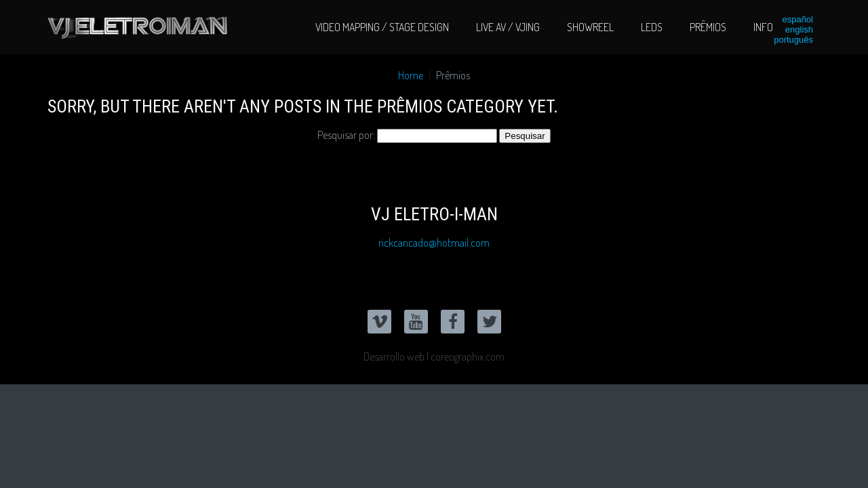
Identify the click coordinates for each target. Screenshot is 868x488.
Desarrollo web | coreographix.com (434, 357)
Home (411, 75)
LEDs (652, 27)
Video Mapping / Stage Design (382, 27)
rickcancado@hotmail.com (434, 243)
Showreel (590, 27)
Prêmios (708, 27)
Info (763, 27)
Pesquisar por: (346, 135)
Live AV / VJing (508, 27)
